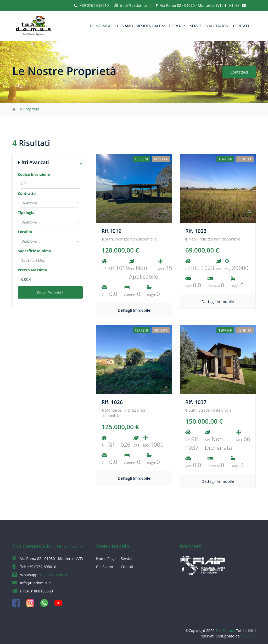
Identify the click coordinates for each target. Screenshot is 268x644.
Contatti (128, 567)
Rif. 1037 (196, 402)
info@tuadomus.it (132, 5)
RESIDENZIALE (151, 26)
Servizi (126, 559)
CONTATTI (242, 26)
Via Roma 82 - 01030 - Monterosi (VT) (189, 5)
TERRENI (177, 26)
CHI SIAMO (124, 26)
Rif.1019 (112, 231)
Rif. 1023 (196, 231)
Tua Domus (226, 631)
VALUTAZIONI (218, 26)
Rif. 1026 (112, 402)
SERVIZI (196, 26)
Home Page (106, 559)
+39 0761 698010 (91, 5)
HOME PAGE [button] (100, 26)
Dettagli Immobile (134, 310)
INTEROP (248, 636)
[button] (81, 164)
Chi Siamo (105, 567)
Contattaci (239, 72)
